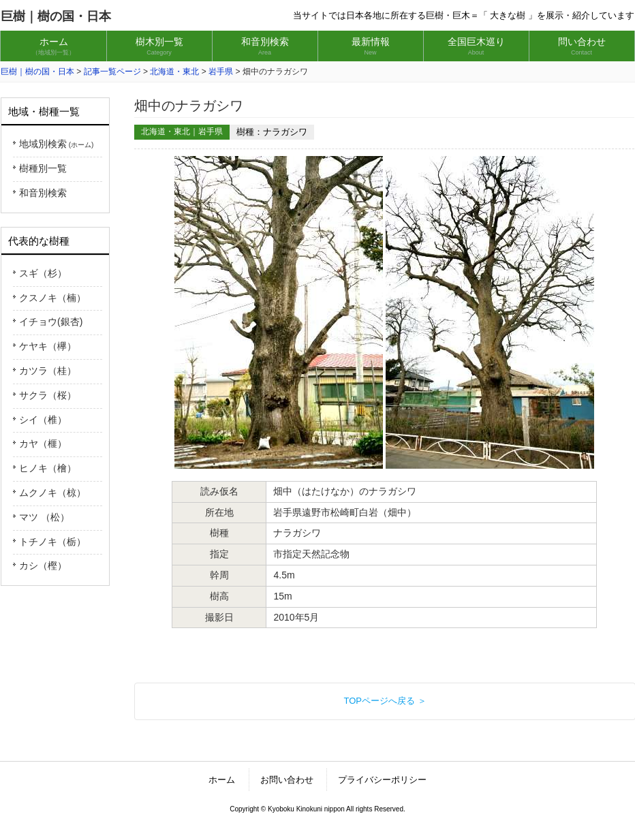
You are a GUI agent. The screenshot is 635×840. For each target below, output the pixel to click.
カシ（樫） (43, 565)
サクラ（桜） (48, 395)
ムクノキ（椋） (52, 493)
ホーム (222, 780)
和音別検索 (43, 193)
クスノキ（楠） (52, 298)
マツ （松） (44, 517)
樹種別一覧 (43, 168)
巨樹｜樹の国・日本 (56, 16)
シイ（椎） (43, 420)
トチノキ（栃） (52, 542)
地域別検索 (56, 144)
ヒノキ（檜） (48, 468)
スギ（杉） (43, 273)
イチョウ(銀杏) (51, 322)
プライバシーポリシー (382, 780)
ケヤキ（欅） (48, 346)
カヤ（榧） (43, 444)
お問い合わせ (287, 780)
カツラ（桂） (48, 371)
